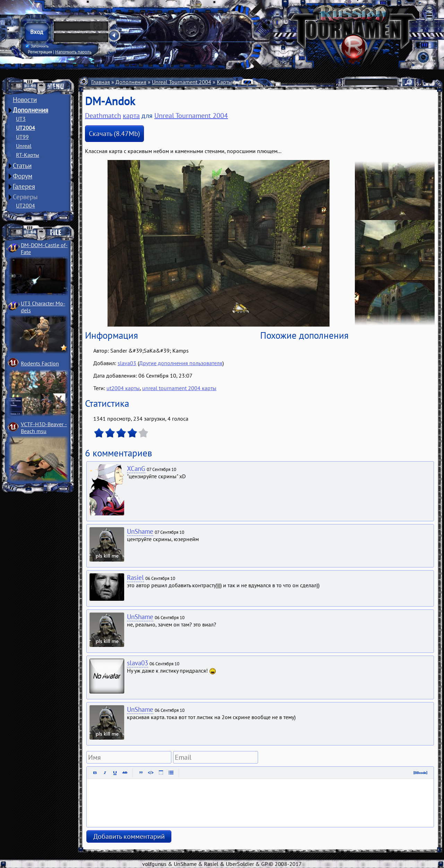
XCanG (136, 469)
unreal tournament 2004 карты (179, 388)
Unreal (24, 146)
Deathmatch (103, 116)
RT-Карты (28, 155)
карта (131, 116)
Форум (23, 176)
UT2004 (25, 128)
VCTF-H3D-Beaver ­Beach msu (44, 428)
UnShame (140, 531)
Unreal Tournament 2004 (182, 82)
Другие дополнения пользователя (181, 363)
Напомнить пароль (73, 52)
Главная (101, 82)
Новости (25, 100)
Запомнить (37, 46)
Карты (224, 82)
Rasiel (135, 578)
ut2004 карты (123, 388)
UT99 (22, 137)
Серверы (25, 197)
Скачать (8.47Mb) (114, 134)
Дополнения (31, 110)
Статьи (22, 166)
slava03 (127, 363)
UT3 (21, 119)
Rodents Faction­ (40, 363)
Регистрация (40, 52)
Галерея (24, 186)
